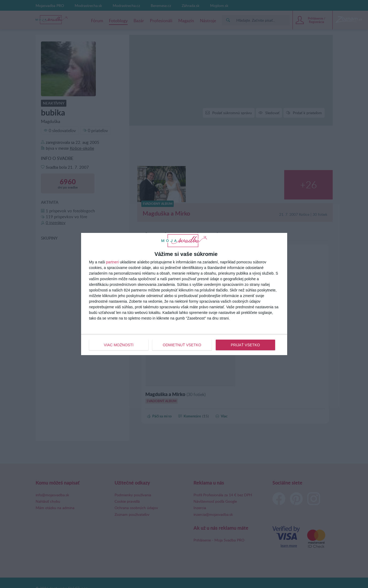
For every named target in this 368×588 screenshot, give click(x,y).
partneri (112, 262)
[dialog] (184, 294)
